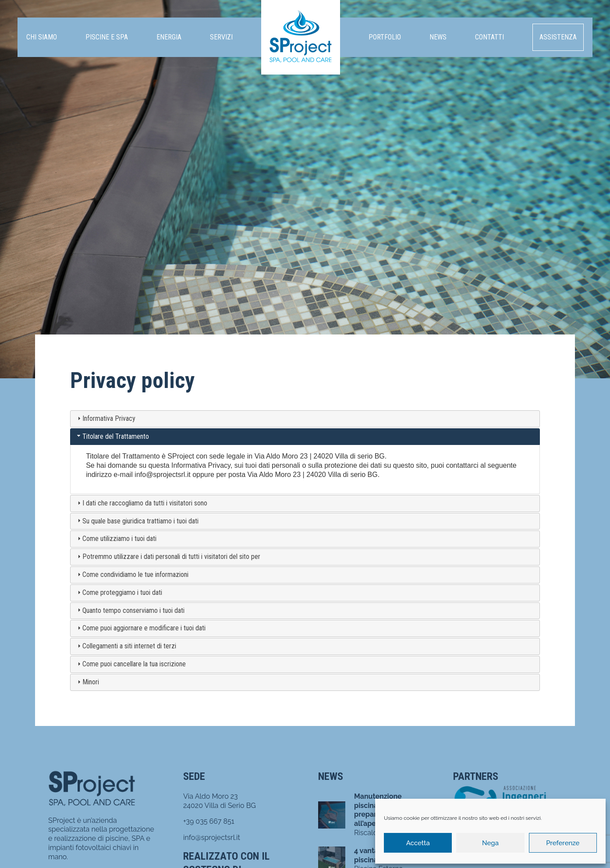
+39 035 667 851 (209, 821)
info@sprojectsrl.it (162, 475)
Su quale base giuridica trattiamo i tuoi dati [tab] (137, 521)
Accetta (418, 843)
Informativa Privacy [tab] (105, 418)
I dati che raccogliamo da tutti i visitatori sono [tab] (141, 503)
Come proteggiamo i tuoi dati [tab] (119, 592)
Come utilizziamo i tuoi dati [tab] (116, 539)
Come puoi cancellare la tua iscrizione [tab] (131, 664)
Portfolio (385, 37)
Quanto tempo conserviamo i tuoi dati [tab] (130, 610)
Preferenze (563, 843)
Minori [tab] (87, 682)
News (438, 37)
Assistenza (558, 37)
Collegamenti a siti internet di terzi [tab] (126, 646)
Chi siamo (42, 37)
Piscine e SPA (107, 37)
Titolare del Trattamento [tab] (112, 436)
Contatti (489, 37)
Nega (490, 843)
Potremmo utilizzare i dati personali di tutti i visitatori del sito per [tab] (168, 557)
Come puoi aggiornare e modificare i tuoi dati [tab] (140, 628)
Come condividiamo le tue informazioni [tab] (132, 575)
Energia (169, 37)
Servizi (221, 37)
